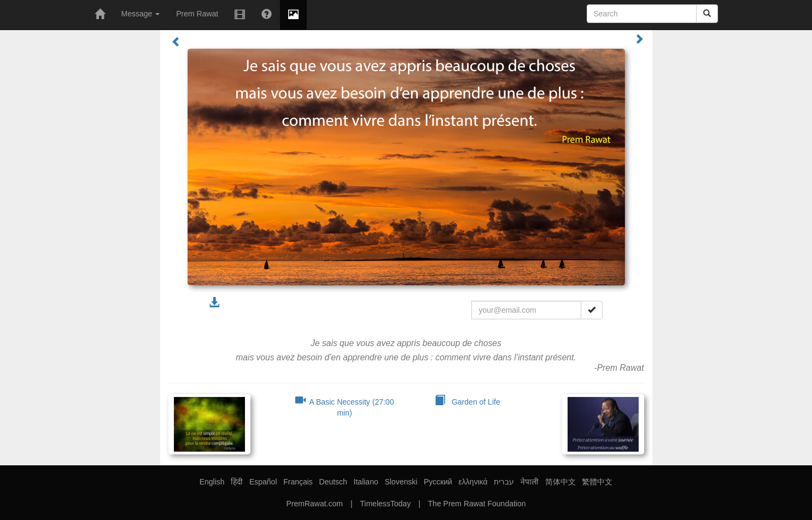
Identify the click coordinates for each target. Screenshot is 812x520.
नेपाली (530, 482)
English (212, 482)
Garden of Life (467, 402)
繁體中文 (597, 482)
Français (298, 482)
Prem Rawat (197, 14)
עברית (504, 482)
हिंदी (237, 482)
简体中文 (560, 482)
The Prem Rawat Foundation (477, 504)
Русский (438, 482)
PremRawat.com (314, 504)
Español (263, 482)
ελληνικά (473, 482)
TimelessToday (385, 504)
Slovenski (401, 482)
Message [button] (141, 14)
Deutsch (333, 482)
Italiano (366, 482)
